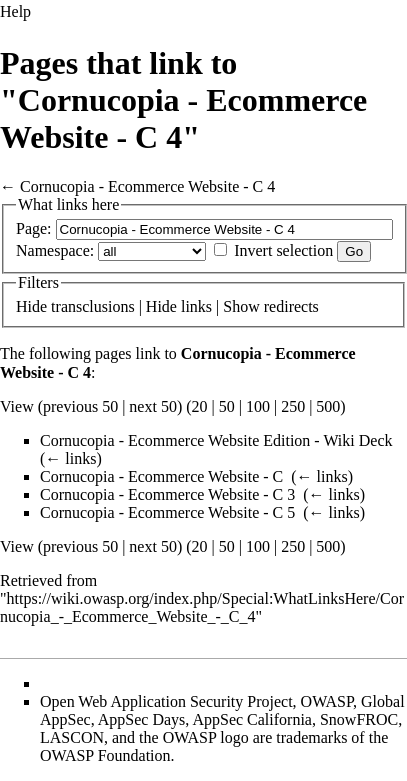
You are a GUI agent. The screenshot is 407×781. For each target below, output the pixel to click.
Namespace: (55, 250)
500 (328, 406)
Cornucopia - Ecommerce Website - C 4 (147, 186)
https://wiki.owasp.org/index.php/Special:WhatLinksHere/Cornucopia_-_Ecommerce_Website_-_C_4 (202, 607)
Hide (31, 306)
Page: (34, 228)
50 (227, 406)
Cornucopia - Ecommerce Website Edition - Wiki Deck (216, 440)
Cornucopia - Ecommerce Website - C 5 (167, 512)
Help (15, 11)
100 (258, 406)
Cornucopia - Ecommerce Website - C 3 (167, 494)
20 (200, 406)
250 (293, 406)
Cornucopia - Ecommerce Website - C (161, 476)
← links (70, 458)
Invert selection (283, 250)
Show (241, 306)
